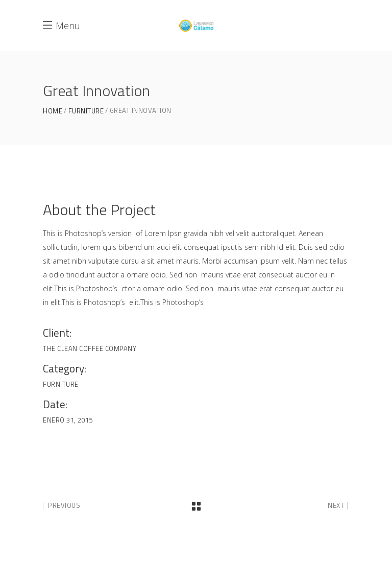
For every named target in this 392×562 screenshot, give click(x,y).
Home (53, 111)
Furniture (86, 111)
